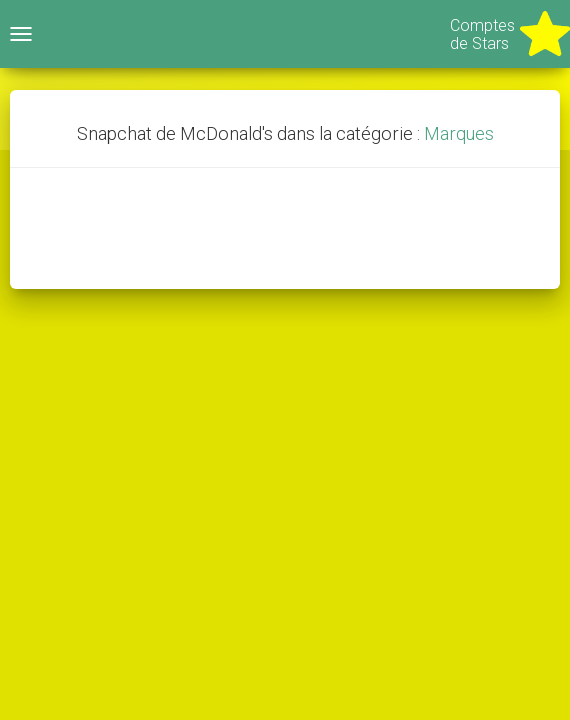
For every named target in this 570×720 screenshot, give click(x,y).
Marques (459, 133)
